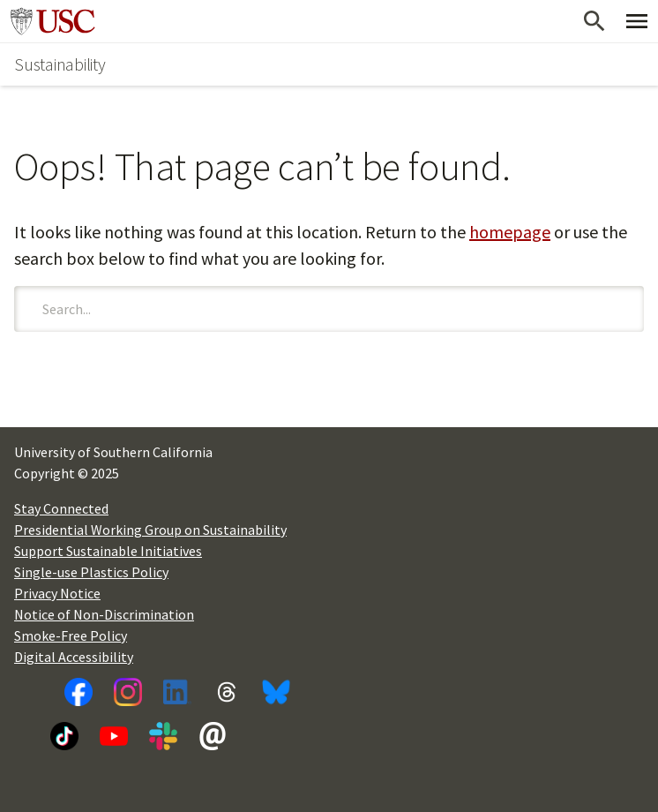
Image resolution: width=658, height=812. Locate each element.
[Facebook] (79, 692)
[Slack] (163, 736)
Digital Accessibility (74, 657)
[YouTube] (114, 736)
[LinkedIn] (177, 692)
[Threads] (227, 692)
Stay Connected (61, 508)
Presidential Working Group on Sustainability (150, 530)
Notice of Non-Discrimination (104, 614)
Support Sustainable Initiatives (108, 551)
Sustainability (60, 64)
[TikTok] (64, 736)
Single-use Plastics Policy (91, 572)
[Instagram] (128, 692)
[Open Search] (594, 21)
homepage (510, 232)
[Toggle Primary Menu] (637, 21)
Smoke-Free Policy (71, 635)
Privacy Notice (57, 593)
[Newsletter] (213, 736)
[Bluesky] (276, 692)
